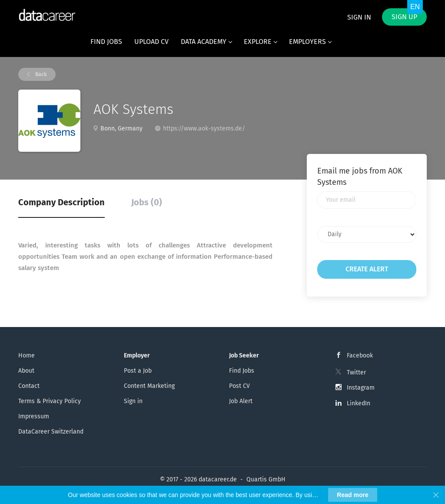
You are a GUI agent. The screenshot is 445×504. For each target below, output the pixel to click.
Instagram (361, 388)
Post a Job (138, 371)
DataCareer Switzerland (51, 432)
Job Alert (241, 401)
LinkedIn (359, 403)
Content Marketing (149, 386)
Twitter (356, 372)
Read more (352, 495)
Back (40, 74)
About (26, 371)
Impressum (34, 416)
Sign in (359, 17)
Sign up (404, 17)
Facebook (360, 355)
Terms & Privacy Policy (50, 401)
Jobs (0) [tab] (147, 202)
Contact (29, 386)
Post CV (239, 386)
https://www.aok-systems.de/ (204, 129)
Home (27, 355)
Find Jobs (242, 371)
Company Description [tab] (61, 202)
